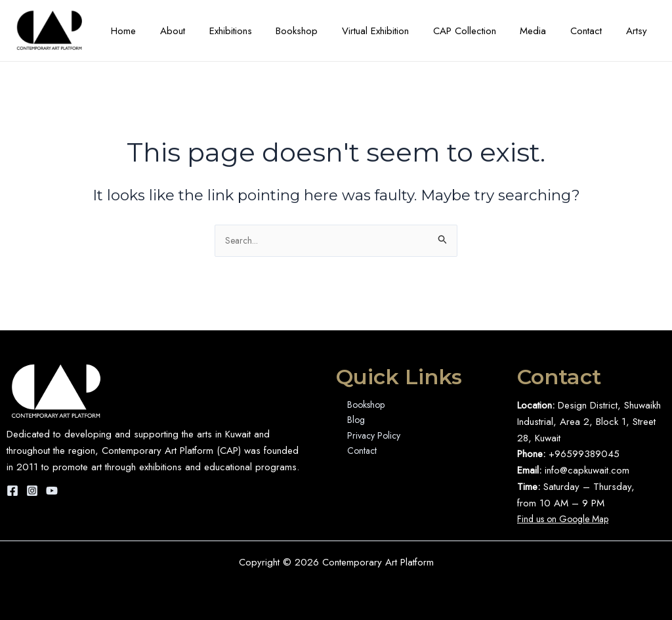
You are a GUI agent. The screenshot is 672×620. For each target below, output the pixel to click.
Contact (593, 31)
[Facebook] (12, 491)
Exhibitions (259, 31)
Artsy (639, 31)
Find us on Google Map (568, 520)
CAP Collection (480, 31)
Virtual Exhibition (395, 31)
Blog (352, 422)
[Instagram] (32, 491)
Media (544, 31)
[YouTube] (52, 491)
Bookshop (321, 31)
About (205, 31)
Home (161, 31)
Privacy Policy (372, 438)
